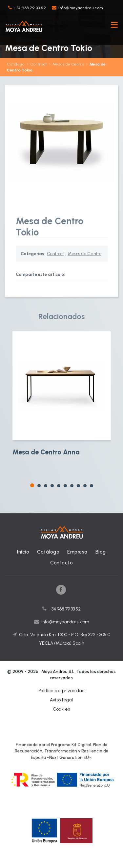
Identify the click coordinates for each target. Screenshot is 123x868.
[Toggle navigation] (113, 26)
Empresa (77, 552)
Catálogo (16, 64)
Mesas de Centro (68, 64)
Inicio (23, 552)
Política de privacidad (62, 691)
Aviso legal (61, 700)
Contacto (61, 563)
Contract (39, 64)
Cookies (61, 709)
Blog (101, 552)
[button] (32, 485)
